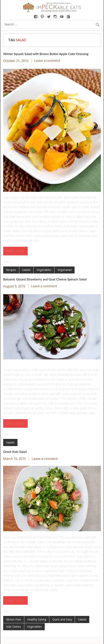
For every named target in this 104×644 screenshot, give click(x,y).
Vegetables (44, 270)
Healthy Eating (37, 619)
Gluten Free (14, 619)
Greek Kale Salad (15, 452)
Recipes (11, 270)
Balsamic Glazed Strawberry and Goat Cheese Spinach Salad (45, 279)
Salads (26, 270)
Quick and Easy (62, 619)
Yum (6, 262)
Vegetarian (65, 270)
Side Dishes (14, 627)
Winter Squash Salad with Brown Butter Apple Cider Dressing (46, 54)
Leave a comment (47, 61)
